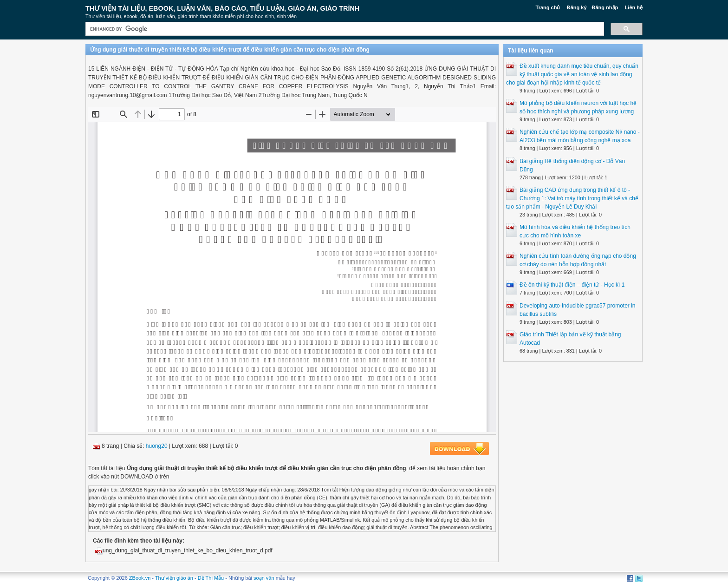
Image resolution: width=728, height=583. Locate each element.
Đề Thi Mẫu (211, 578)
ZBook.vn (140, 578)
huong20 (157, 446)
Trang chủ (548, 7)
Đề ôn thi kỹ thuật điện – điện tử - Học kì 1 (572, 285)
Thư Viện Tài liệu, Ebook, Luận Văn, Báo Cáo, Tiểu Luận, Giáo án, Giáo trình (222, 8)
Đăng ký (577, 7)
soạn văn (264, 578)
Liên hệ (634, 7)
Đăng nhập (605, 7)
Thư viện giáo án (174, 578)
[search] (344, 29)
